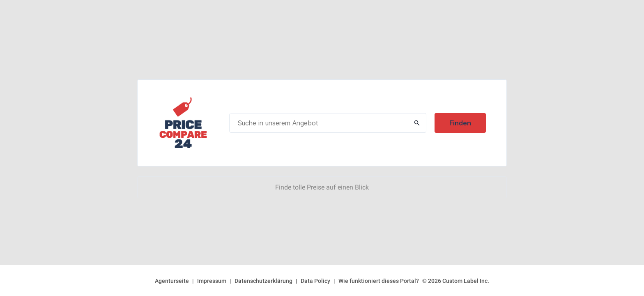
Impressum (212, 281)
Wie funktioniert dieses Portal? (379, 281)
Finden (460, 123)
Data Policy (315, 281)
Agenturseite (172, 281)
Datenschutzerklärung (263, 281)
